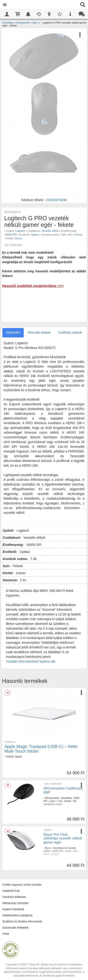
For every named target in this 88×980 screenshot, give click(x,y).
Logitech (20, 231)
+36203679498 (56, 200)
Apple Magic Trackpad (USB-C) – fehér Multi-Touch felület (41, 749)
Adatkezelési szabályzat (17, 915)
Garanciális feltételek (15, 928)
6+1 (75, 851)
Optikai (34, 235)
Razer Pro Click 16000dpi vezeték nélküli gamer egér (63, 838)
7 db (63, 235)
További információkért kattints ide (31, 661)
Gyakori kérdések (13, 909)
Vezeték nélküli (50, 231)
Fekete (78, 235)
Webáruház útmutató (15, 903)
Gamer (18, 238)
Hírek (6, 934)
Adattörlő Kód (11, 891)
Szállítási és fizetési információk (22, 922)
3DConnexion (52, 798)
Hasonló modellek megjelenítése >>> (33, 286)
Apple (18, 756)
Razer (48, 848)
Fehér (46, 854)
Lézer (52, 801)
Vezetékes (67, 798)
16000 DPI (11, 235)
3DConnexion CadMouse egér (63, 790)
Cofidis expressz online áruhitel (22, 885)
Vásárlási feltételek (14, 897)
